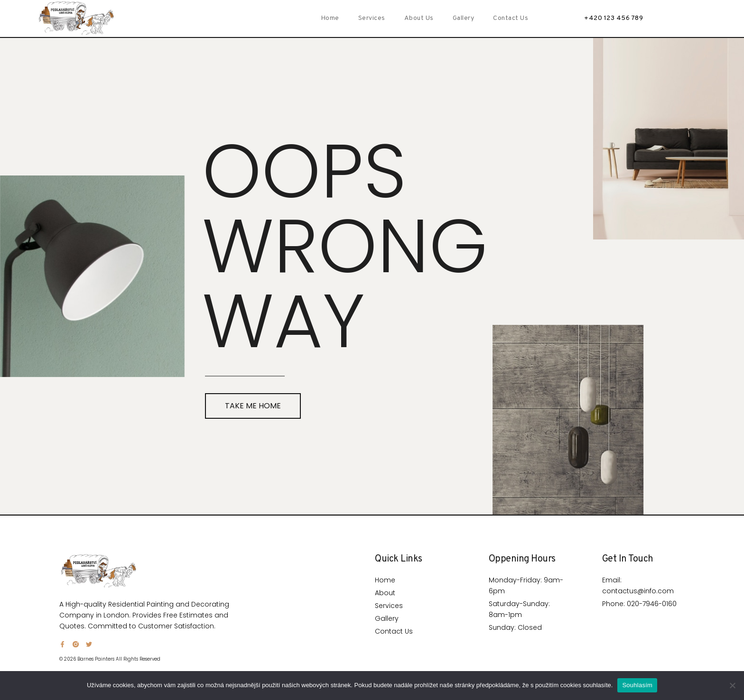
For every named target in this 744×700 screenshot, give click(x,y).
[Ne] (732, 685)
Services (372, 18)
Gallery (464, 18)
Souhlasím (637, 685)
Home (330, 18)
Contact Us (511, 18)
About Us (419, 18)
